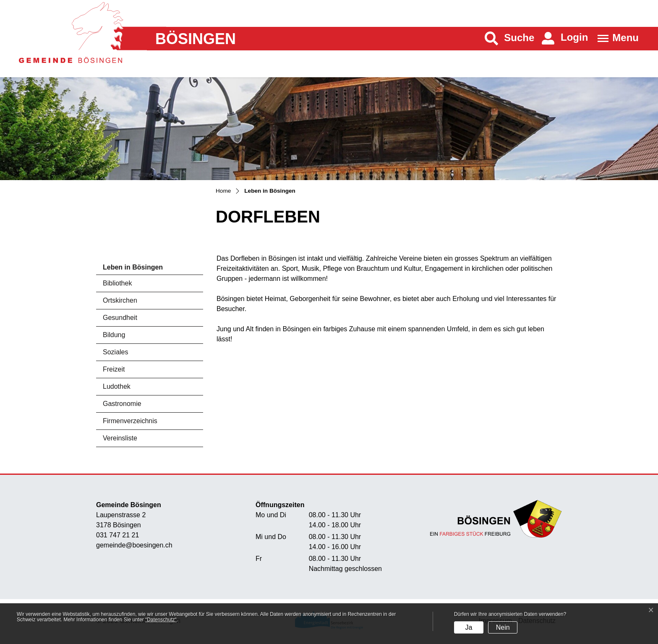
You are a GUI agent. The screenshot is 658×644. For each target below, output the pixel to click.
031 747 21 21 (117, 535)
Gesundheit (120, 318)
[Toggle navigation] (615, 38)
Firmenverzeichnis (130, 421)
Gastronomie (122, 404)
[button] (510, 38)
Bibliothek (117, 283)
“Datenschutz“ (161, 620)
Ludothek (117, 386)
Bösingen (196, 39)
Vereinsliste (120, 438)
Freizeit (114, 369)
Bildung (114, 335)
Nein (503, 627)
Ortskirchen (120, 300)
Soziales (115, 352)
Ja (469, 627)
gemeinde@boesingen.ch (134, 545)
